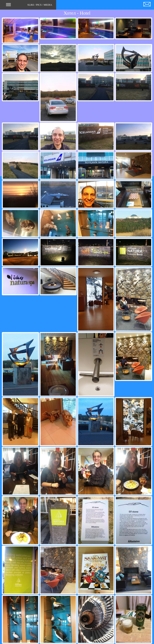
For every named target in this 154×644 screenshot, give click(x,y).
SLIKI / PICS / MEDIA (29, 6)
